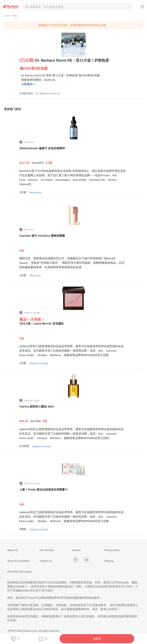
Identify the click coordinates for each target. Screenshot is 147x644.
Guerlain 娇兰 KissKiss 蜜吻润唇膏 (74, 243)
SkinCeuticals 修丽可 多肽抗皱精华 (74, 156)
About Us (13, 550)
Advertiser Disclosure (19, 572)
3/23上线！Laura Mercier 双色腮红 (74, 331)
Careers (76, 550)
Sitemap (109, 561)
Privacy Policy (112, 550)
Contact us (46, 561)
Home (7, 16)
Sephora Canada (39, 363)
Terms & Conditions (18, 561)
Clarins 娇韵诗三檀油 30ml (74, 414)
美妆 (15, 16)
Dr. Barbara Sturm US (48, 93)
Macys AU (35, 276)
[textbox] (78, 7)
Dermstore (35, 193)
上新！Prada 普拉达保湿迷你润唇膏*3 (74, 497)
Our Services (47, 550)
